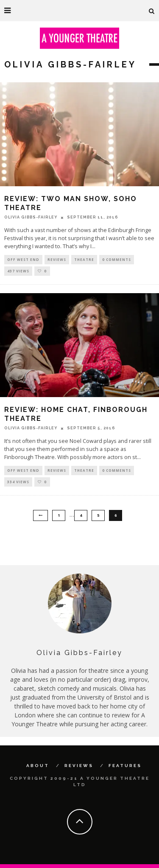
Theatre (84, 259)
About (38, 766)
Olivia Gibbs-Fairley (31, 217)
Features (125, 766)
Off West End (23, 259)
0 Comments (117, 259)
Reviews (57, 259)
